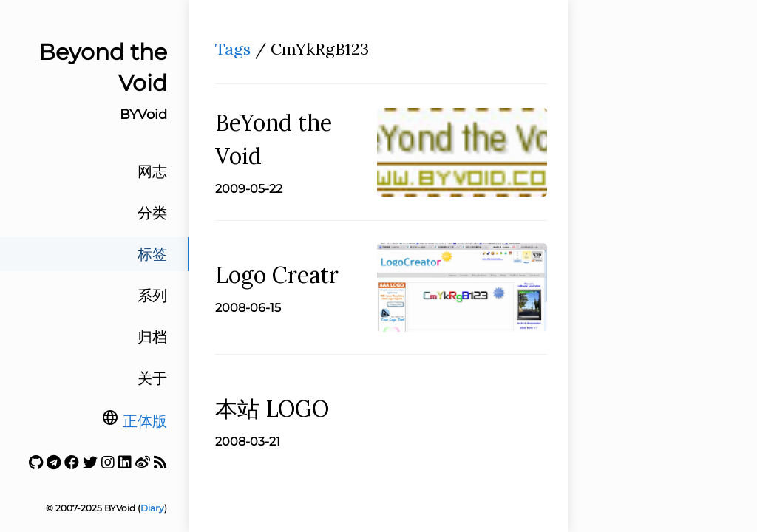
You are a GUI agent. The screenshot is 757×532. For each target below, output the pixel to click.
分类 (152, 213)
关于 (152, 378)
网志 (152, 171)
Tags (233, 49)
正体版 (145, 421)
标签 (152, 254)
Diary (152, 508)
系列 (152, 296)
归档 (152, 337)
